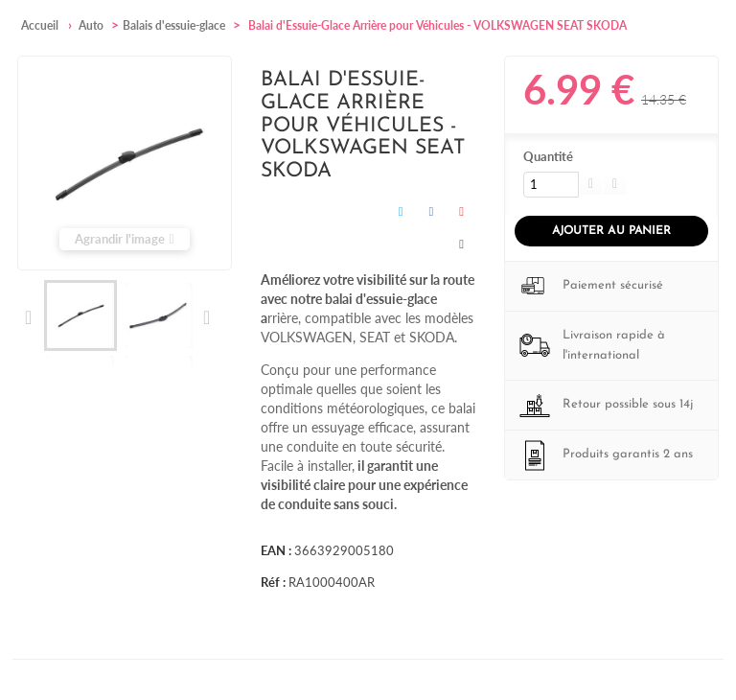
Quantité (548, 156)
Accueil (40, 25)
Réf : (273, 582)
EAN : (276, 550)
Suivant (206, 317)
